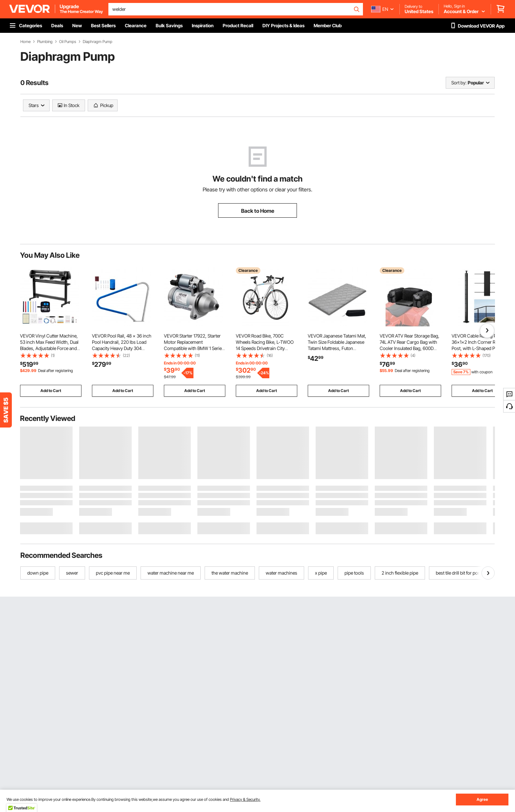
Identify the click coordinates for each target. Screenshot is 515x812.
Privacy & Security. (245, 799)
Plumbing (45, 42)
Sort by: (459, 83)
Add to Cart (51, 391)
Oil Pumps (68, 42)
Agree (482, 799)
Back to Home (258, 211)
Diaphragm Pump (98, 42)
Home (25, 42)
